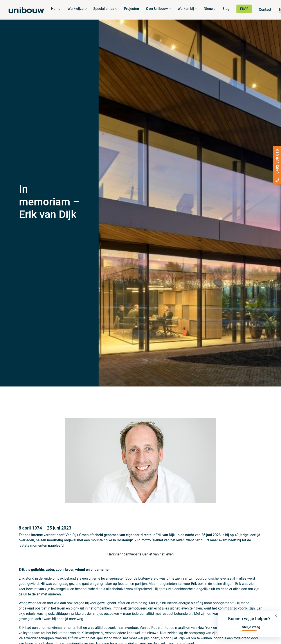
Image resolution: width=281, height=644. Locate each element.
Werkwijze (75, 9)
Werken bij (186, 9)
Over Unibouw (157, 9)
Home (56, 9)
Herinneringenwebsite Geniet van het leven (140, 554)
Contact (265, 10)
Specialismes (104, 9)
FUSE (244, 9)
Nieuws (210, 9)
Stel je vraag (251, 627)
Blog (226, 9)
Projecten (132, 9)
